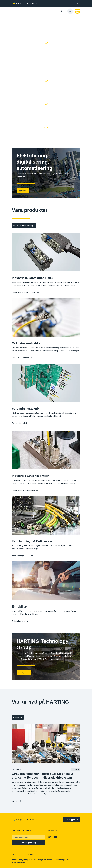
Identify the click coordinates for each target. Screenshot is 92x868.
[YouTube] (56, 837)
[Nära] (78, 3)
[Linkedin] (50, 837)
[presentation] (32, 3)
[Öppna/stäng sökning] (61, 11)
